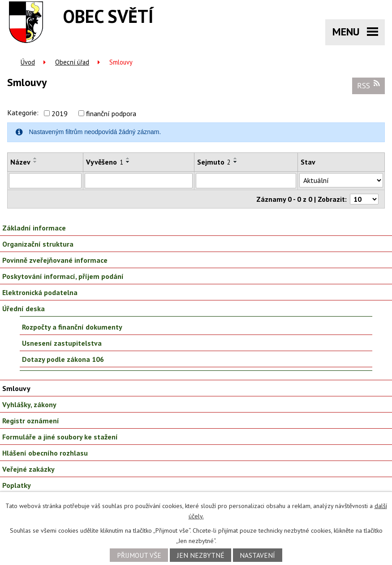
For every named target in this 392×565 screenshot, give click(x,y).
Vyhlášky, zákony (29, 404)
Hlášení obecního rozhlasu (45, 453)
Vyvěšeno (105, 162)
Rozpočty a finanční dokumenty (72, 327)
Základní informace (34, 228)
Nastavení (257, 555)
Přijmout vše (139, 555)
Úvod (28, 62)
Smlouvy (16, 388)
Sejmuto (214, 162)
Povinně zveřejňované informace (55, 260)
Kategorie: (23, 113)
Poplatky (17, 485)
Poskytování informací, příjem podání (63, 276)
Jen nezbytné (201, 555)
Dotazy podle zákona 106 (63, 359)
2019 (60, 113)
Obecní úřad (72, 62)
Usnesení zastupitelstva (62, 343)
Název (20, 162)
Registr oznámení (31, 421)
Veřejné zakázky (28, 469)
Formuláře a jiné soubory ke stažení (60, 437)
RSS (369, 85)
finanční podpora (111, 113)
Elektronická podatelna (40, 292)
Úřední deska (24, 309)
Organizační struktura (38, 244)
